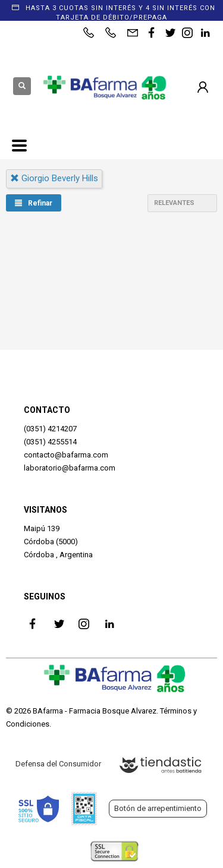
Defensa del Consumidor (58, 764)
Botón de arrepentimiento (158, 808)
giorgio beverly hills (54, 178)
